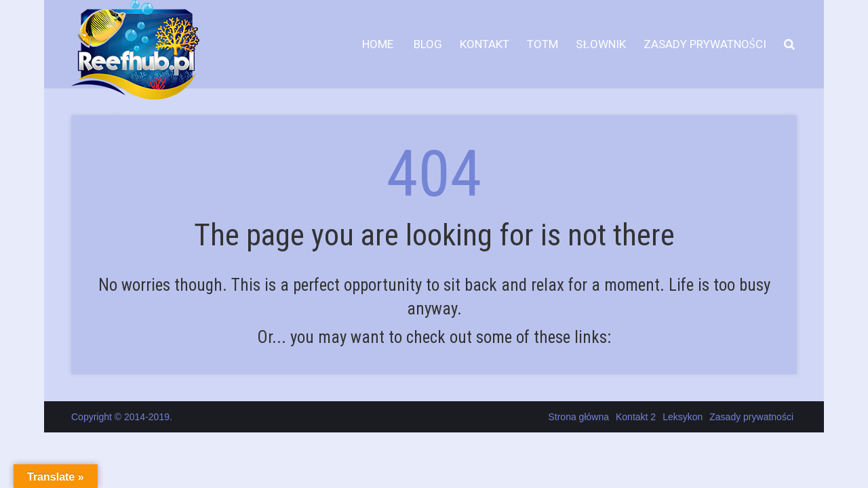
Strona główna (578, 417)
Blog (427, 44)
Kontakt (485, 44)
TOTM (542, 44)
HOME (378, 44)
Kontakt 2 (636, 417)
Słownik (600, 44)
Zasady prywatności (705, 44)
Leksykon (683, 417)
